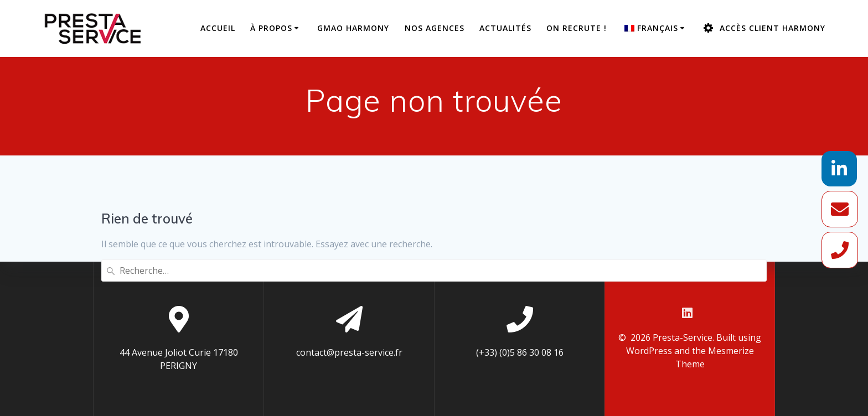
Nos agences (435, 28)
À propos (271, 28)
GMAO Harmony (353, 28)
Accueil (218, 28)
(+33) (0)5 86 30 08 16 (520, 352)
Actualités (505, 28)
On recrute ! (577, 28)
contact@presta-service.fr (349, 352)
